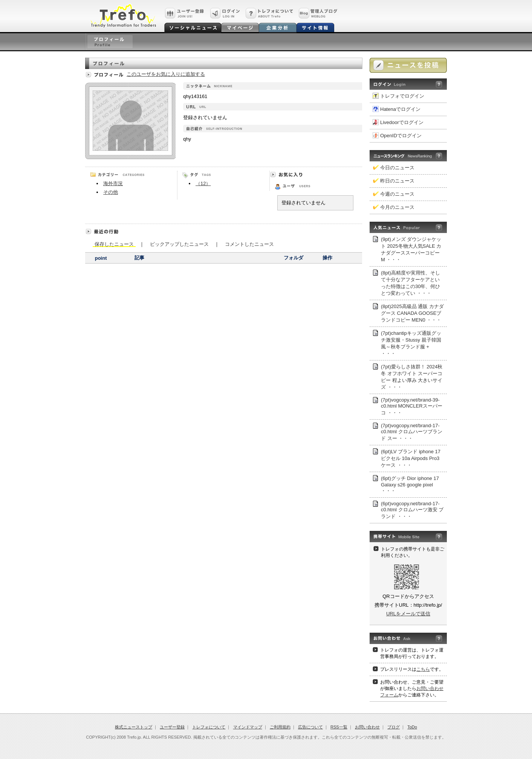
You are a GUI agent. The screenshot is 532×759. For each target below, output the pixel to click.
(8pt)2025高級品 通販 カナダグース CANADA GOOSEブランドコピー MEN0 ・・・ (412, 313)
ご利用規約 (280, 727)
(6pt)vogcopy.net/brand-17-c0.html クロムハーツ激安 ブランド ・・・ (412, 510)
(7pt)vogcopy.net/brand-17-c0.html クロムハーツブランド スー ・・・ (412, 432)
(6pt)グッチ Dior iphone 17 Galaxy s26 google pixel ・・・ (410, 485)
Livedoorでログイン (402, 122)
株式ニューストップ (134, 727)
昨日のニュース (397, 181)
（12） (203, 183)
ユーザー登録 (172, 727)
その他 (111, 192)
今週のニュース (397, 194)
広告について (310, 727)
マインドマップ (248, 727)
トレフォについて (209, 727)
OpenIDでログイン (401, 136)
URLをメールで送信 (408, 614)
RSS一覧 (339, 727)
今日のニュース (397, 168)
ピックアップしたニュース (179, 244)
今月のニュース (397, 207)
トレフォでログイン (402, 96)
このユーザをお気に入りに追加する (166, 74)
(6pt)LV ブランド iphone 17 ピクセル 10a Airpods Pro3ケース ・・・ (411, 458)
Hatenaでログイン (400, 109)
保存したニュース (114, 244)
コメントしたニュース (249, 244)
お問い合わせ (367, 727)
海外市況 (113, 183)
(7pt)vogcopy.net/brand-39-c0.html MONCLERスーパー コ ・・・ (412, 406)
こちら (423, 669)
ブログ (394, 727)
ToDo (412, 727)
